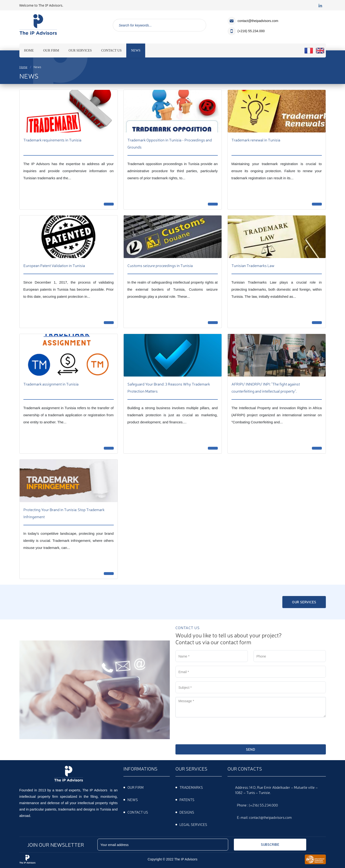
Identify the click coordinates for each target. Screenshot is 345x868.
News (133, 800)
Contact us (138, 812)
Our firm (135, 787)
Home (23, 67)
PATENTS (187, 800)
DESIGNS (187, 812)
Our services (304, 602)
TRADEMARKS (191, 787)
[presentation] (211, 730)
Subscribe (270, 844)
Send (250, 749)
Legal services (193, 824)
